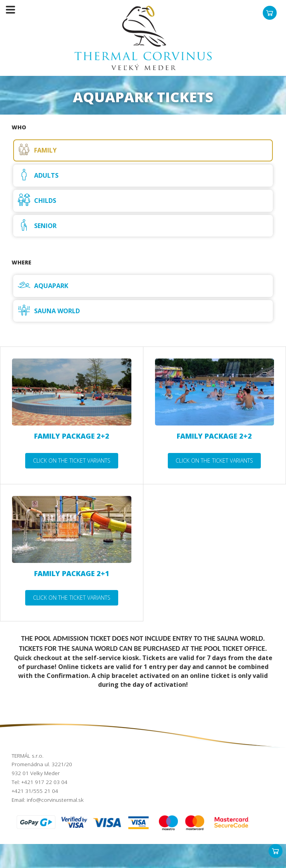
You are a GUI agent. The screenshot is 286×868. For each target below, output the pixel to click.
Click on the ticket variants (72, 461)
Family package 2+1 (72, 573)
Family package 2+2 (72, 436)
